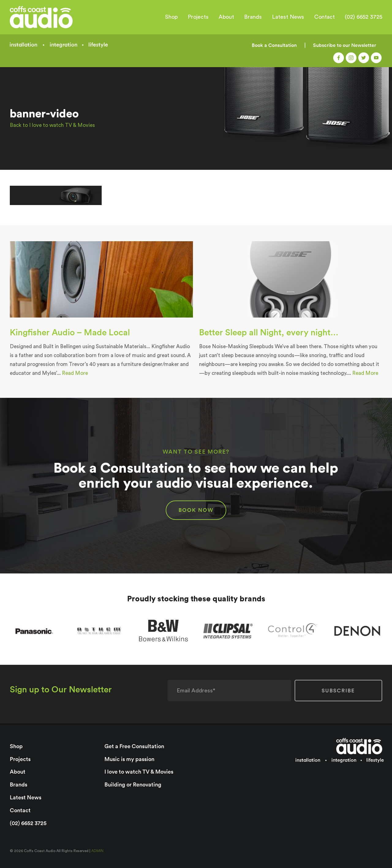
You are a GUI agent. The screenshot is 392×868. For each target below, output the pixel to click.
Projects (198, 17)
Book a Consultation (274, 45)
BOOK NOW (196, 510)
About (226, 17)
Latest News (288, 17)
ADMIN (97, 851)
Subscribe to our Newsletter (345, 45)
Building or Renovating (133, 784)
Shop (171, 17)
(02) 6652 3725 (364, 17)
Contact (324, 17)
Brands (253, 17)
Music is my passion (129, 759)
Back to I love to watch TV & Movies (52, 125)
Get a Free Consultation (134, 746)
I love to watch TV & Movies (139, 772)
